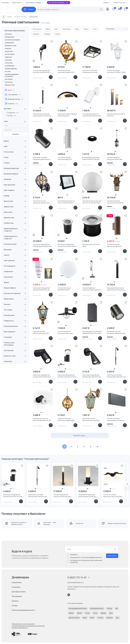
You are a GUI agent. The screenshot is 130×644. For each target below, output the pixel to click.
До (6, 130)
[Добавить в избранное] (52, 41)
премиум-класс (10, 85)
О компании (5, 3)
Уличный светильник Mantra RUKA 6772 (116, 115)
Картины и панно (74, 618)
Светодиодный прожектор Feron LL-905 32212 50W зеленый (66, 202)
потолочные (9, 63)
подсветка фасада (11, 69)
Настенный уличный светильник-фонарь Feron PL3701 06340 (41, 202)
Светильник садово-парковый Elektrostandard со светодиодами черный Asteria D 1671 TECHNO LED (67, 115)
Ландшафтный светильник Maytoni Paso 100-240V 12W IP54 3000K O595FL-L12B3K (116, 289)
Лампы (86, 29)
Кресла (79, 613)
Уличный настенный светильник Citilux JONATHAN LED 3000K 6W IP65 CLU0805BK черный (113, 496)
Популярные (117, 29)
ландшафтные (9, 43)
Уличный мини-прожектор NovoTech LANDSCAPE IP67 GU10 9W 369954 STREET (41, 71)
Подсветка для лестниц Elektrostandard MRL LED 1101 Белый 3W (42, 419)
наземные (8, 48)
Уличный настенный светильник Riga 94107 (65, 158)
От (6, 126)
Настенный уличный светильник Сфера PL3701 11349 (66, 71)
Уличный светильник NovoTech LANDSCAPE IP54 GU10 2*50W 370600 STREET (92, 332)
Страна (57, 34)
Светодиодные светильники (78, 608)
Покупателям (17, 582)
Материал (36, 34)
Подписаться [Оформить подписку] (112, 556)
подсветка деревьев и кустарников (12, 75)
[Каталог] (29, 9)
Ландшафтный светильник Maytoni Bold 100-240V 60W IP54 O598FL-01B (42, 115)
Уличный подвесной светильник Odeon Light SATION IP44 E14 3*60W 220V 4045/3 (116, 158)
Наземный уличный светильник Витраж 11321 (41, 332)
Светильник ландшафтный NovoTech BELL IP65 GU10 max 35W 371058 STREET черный (92, 376)
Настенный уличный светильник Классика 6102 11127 (91, 419)
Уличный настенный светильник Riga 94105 (114, 245)
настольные (9, 79)
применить (16, 134)
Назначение (66, 29)
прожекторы (9, 51)
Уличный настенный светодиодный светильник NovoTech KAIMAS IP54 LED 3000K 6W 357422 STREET (115, 419)
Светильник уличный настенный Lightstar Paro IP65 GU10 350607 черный (116, 332)
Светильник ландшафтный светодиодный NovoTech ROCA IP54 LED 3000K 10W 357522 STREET (43, 245)
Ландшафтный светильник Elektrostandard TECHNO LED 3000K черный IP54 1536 (87, 496)
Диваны (71, 613)
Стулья (87, 613)
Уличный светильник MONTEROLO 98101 (64, 289)
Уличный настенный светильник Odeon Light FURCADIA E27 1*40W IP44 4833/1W (66, 332)
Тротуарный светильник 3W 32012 (91, 245)
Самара (107, 3)
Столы (95, 613)
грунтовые (8, 60)
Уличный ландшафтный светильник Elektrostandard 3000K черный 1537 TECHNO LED (62, 496)
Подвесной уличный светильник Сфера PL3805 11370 (66, 419)
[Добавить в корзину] (51, 77)
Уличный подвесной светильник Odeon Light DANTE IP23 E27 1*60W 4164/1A (92, 289)
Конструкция (37, 29)
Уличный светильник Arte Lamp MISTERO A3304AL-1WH (92, 115)
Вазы (111, 613)
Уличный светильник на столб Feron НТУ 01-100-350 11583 (92, 202)
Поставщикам (17, 596)
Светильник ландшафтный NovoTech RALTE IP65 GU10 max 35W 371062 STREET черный (43, 376)
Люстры (109, 608)
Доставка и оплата (19, 592)
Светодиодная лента (97, 608)
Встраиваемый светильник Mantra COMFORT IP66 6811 (91, 158)
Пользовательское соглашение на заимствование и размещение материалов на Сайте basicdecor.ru (28, 626)
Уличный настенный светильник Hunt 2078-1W (115, 202)
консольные (9, 82)
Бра (117, 608)
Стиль (95, 29)
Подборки (47, 34)
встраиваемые (10, 66)
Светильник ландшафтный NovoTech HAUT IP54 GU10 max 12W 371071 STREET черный (67, 376)
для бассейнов (10, 54)
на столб (8, 71)
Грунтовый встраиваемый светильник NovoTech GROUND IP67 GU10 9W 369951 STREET (67, 245)
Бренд (77, 29)
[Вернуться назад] (3, 17)
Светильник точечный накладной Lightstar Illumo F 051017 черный (42, 158)
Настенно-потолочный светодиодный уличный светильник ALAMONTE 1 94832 (90, 71)
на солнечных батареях (12, 40)
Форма (48, 29)
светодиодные (9, 37)
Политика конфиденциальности (23, 610)
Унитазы (100, 618)
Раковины (110, 618)
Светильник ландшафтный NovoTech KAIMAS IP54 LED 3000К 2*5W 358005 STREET (42, 289)
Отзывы (15, 605)
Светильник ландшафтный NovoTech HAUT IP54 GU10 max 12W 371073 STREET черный (13, 496)
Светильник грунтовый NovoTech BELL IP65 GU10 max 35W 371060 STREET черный (38, 496)
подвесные (8, 57)
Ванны (92, 618)
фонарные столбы (10, 45)
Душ (117, 618)
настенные (8, 34)
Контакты (15, 601)
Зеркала (103, 613)
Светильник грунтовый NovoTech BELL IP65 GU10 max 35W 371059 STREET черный (116, 376)
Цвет (56, 29)
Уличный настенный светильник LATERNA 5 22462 (116, 71)
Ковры (85, 618)
